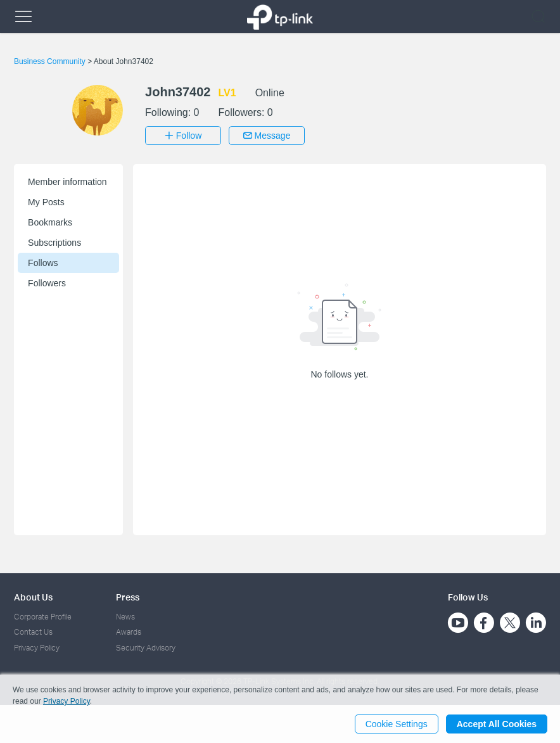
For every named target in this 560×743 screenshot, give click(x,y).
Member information (67, 182)
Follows (43, 263)
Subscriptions (54, 243)
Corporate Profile (43, 617)
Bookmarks (50, 222)
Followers (47, 283)
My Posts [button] (46, 202)
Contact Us (33, 632)
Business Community (51, 61)
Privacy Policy (37, 648)
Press (128, 597)
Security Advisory (146, 648)
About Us (33, 597)
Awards (129, 632)
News (125, 617)
